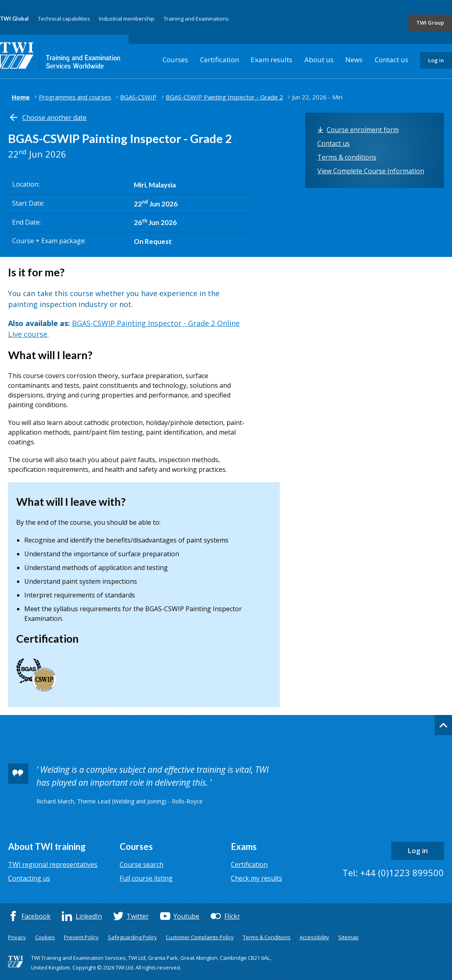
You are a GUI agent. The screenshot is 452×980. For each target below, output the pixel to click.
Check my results (257, 878)
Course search (142, 864)
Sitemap (349, 937)
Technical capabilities (64, 19)
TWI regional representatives (53, 864)
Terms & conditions (347, 157)
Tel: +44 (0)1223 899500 (393, 873)
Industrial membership (127, 19)
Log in (436, 60)
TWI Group (430, 23)
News (354, 60)
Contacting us (29, 878)
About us (319, 60)
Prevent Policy (81, 937)
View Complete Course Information (371, 171)
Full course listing (146, 878)
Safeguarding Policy (132, 937)
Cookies (45, 937)
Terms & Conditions (267, 937)
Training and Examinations (196, 19)
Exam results (271, 60)
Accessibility (314, 937)
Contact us (392, 60)
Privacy (17, 937)
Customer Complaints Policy (200, 937)
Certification (220, 60)
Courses (175, 60)
